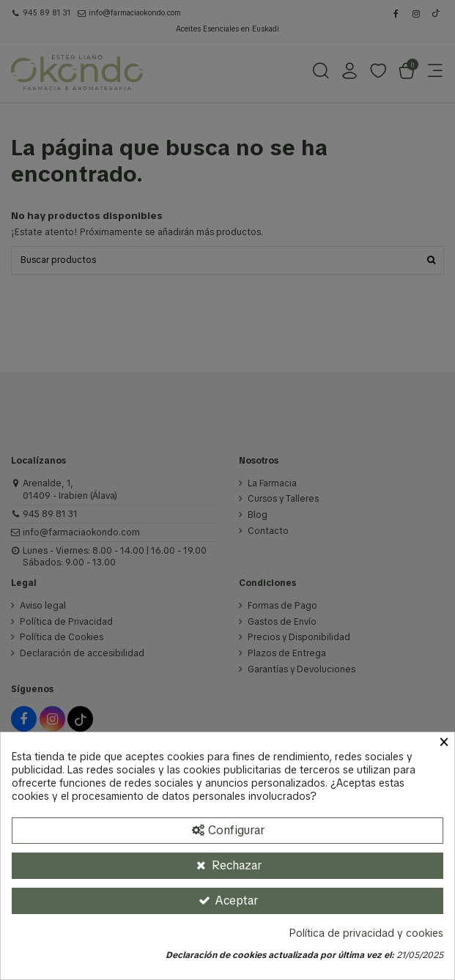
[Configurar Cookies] (227, 831)
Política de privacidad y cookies (366, 933)
